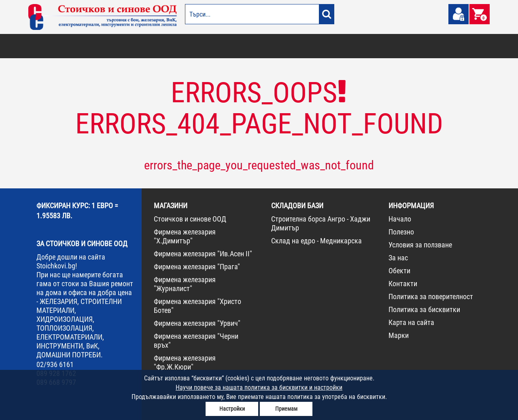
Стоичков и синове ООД (190, 219)
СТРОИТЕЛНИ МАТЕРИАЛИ (126, 46)
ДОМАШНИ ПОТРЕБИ (221, 46)
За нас (398, 258)
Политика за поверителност (431, 297)
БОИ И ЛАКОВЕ (47, 46)
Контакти (403, 284)
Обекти (399, 271)
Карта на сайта (411, 322)
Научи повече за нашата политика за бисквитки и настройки (259, 387)
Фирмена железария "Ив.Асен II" (203, 254)
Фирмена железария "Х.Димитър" (185, 236)
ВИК (163, 46)
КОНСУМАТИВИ (384, 46)
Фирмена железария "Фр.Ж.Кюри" (185, 362)
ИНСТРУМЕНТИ (346, 46)
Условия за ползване (420, 245)
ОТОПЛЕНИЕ (81, 46)
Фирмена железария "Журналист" (185, 284)
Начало (400, 219)
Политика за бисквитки (424, 309)
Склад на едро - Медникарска (316, 241)
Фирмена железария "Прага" (197, 267)
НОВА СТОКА (419, 46)
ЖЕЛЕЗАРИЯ (312, 46)
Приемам (286, 409)
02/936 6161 (55, 364)
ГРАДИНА (184, 46)
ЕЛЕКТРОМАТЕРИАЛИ (271, 46)
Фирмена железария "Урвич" (197, 323)
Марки (399, 335)
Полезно (401, 232)
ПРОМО (446, 46)
